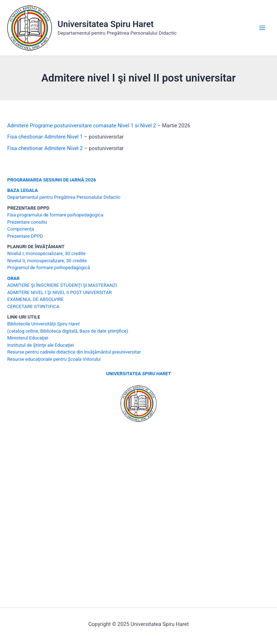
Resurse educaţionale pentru (54, 359)
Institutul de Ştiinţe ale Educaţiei (41, 345)
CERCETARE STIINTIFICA (33, 306)
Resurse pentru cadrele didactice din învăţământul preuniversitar (74, 352)
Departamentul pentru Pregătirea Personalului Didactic (64, 197)
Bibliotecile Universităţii (43, 324)
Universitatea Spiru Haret (106, 24)
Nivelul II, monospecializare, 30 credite (47, 261)
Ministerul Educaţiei (28, 338)
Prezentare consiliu (27, 222)
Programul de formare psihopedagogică (49, 268)
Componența (21, 229)
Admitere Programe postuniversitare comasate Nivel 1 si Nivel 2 (82, 126)
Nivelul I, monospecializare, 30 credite (46, 253)
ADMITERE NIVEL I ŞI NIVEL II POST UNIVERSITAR (60, 292)
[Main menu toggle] (262, 28)
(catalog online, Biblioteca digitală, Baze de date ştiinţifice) (68, 331)
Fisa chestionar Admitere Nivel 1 (45, 137)
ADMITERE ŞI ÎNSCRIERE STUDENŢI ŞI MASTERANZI (62, 285)
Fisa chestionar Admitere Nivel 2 (45, 148)
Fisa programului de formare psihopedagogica (55, 215)
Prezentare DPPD (25, 236)
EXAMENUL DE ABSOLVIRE (35, 299)
